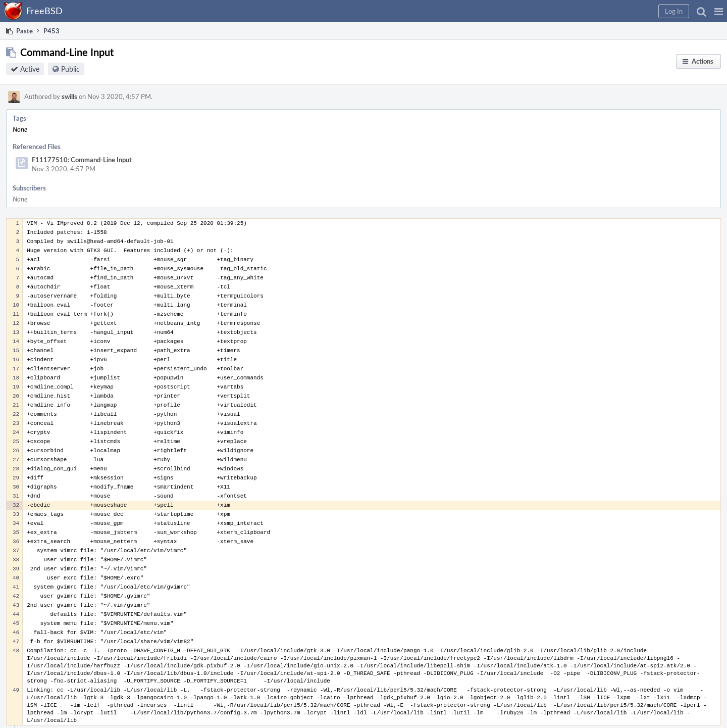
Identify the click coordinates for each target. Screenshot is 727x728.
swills (69, 96)
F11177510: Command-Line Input (82, 160)
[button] (719, 11)
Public (70, 69)
